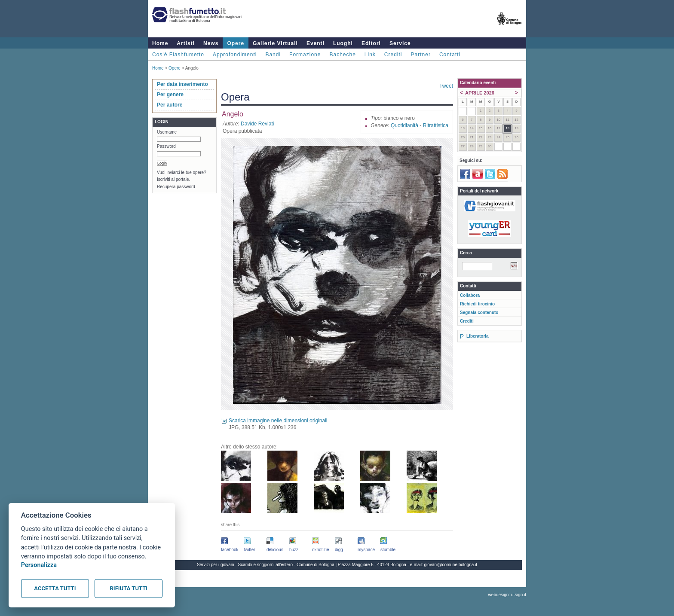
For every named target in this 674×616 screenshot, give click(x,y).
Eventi (316, 43)
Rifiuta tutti (129, 588)
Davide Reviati (257, 124)
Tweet (446, 86)
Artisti (186, 43)
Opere (236, 43)
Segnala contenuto (479, 313)
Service (400, 43)
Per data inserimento (182, 84)
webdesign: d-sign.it (507, 595)
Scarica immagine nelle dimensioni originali (278, 421)
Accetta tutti (55, 588)
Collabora (470, 295)
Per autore (170, 105)
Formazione (305, 55)
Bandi (273, 55)
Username (167, 132)
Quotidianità (404, 125)
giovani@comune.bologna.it (451, 565)
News (211, 43)
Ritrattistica (436, 125)
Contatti (450, 55)
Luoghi (343, 43)
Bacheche (342, 55)
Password (166, 146)
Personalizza (39, 565)
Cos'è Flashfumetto (178, 55)
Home (160, 43)
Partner (421, 55)
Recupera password (176, 187)
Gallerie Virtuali (275, 43)
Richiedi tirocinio (477, 304)
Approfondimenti (235, 55)
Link (370, 55)
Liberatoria (478, 336)
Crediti (393, 55)
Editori (371, 43)
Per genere (170, 95)
